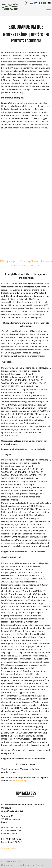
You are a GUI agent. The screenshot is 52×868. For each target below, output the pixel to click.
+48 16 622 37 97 (13, 839)
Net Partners (38, 865)
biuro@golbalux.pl (10, 848)
